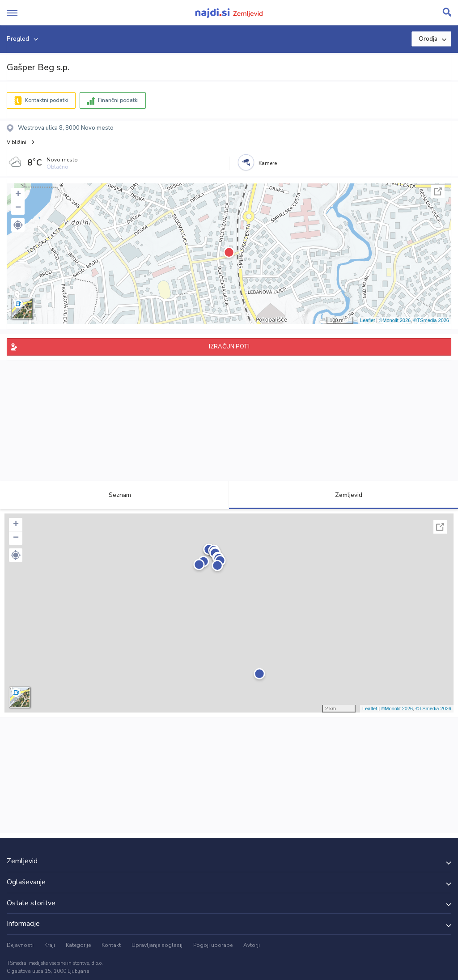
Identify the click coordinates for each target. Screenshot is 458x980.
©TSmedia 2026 (431, 320)
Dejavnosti (20, 945)
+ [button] (18, 195)
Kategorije (78, 945)
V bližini (17, 142)
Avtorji (252, 945)
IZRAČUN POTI (229, 347)
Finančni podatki (118, 100)
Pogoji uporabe (213, 945)
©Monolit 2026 (395, 320)
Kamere (268, 163)
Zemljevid (343, 495)
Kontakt (111, 945)
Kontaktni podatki (47, 100)
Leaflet (367, 320)
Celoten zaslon (438, 191)
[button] (18, 225)
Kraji (50, 945)
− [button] (18, 208)
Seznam (115, 495)
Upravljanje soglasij (157, 945)
